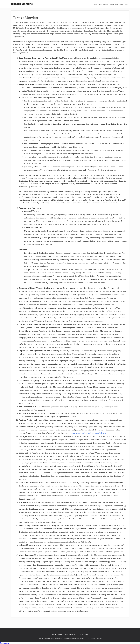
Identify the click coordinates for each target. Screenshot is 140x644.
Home (95, 4)
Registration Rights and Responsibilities (88, 433)
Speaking (105, 4)
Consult (100, 4)
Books (117, 4)
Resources (73, 634)
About (121, 4)
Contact (126, 4)
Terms (60, 634)
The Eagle (111, 4)
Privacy (53, 634)
